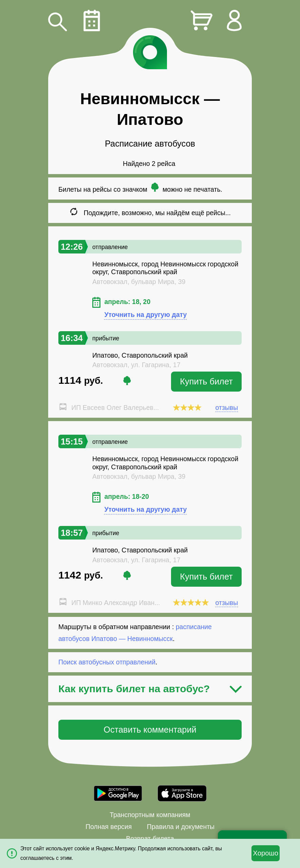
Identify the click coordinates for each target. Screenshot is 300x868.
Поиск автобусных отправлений (107, 662)
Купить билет (206, 381)
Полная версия (109, 827)
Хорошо (266, 853)
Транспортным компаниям (150, 815)
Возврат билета (150, 838)
